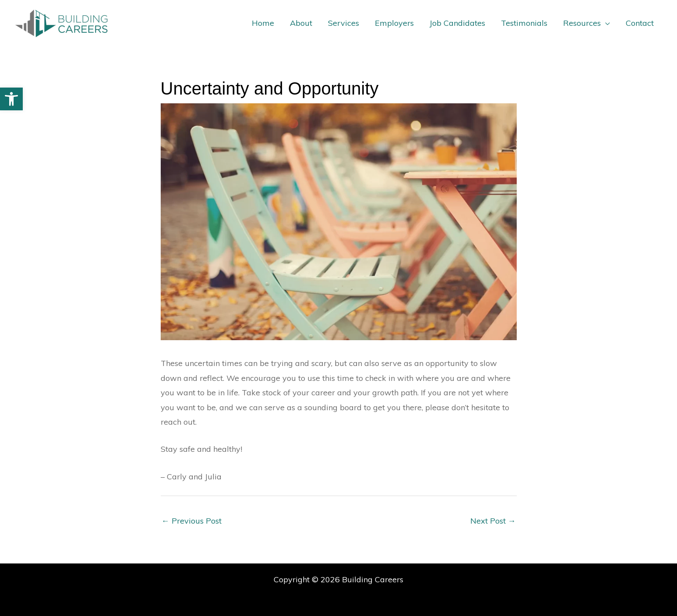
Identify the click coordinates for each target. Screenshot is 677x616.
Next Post (493, 521)
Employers (394, 23)
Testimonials (524, 23)
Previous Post (192, 521)
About (301, 23)
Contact (640, 23)
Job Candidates (457, 23)
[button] (11, 99)
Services (344, 23)
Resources (582, 23)
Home (263, 23)
